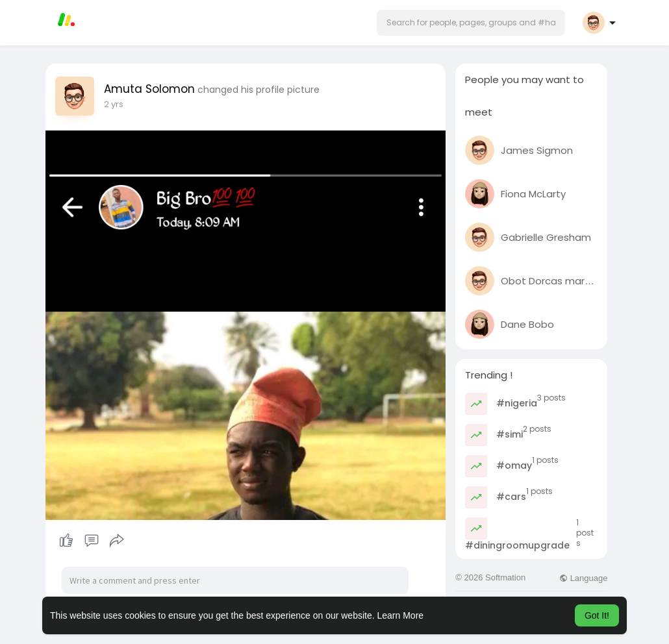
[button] (471, 23)
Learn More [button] (401, 615)
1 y (108, 104)
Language (583, 578)
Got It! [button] (597, 615)
